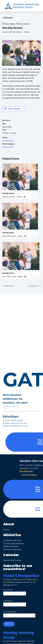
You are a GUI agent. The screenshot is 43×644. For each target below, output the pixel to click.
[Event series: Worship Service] (24, 197)
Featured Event (8, 147)
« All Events (7, 18)
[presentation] (20, 177)
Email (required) (10, 612)
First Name (8, 590)
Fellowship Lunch (34, 286)
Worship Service (8, 141)
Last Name (8, 601)
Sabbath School (9, 286)
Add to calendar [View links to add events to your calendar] (14, 109)
